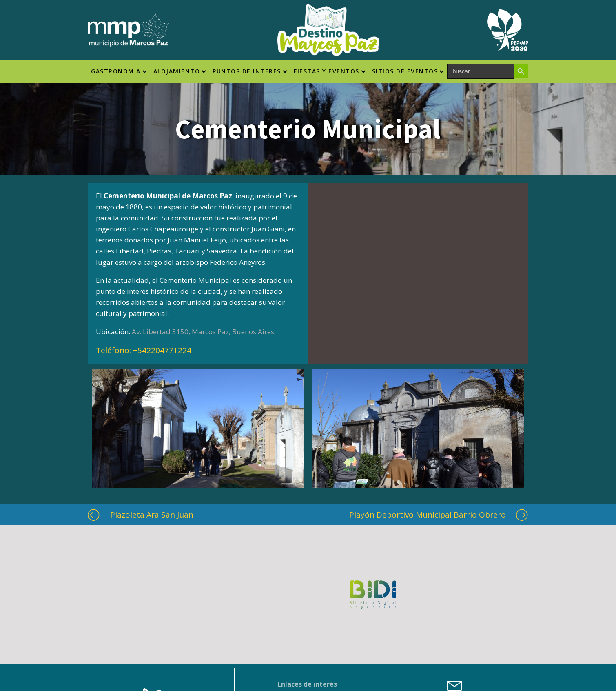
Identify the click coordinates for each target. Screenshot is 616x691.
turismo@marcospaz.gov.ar (455, 628)
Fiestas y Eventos (330, 71)
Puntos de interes (250, 71)
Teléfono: (144, 350)
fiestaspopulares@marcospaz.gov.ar (455, 638)
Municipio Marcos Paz (307, 612)
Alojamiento (180, 71)
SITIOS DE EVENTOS (408, 71)
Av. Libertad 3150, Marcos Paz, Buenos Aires (203, 332)
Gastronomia (119, 71)
